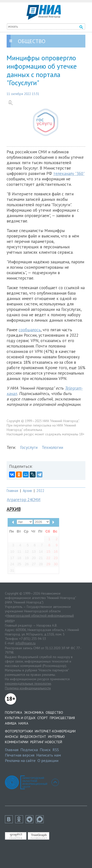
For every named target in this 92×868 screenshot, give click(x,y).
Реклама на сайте (20, 760)
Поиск (45, 750)
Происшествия (62, 718)
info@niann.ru (26, 643)
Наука (23, 723)
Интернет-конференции (55, 731)
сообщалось (30, 330)
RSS (56, 750)
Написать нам (49, 755)
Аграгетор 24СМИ (24, 500)
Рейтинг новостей (46, 742)
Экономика (34, 712)
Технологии (52, 447)
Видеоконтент (33, 737)
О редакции (48, 760)
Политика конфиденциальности (28, 688)
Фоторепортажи (19, 731)
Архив (27, 491)
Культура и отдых (20, 718)
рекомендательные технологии (28, 683)
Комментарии (17, 742)
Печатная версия (20, 755)
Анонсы (12, 737)
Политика (13, 712)
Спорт (43, 718)
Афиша (11, 723)
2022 (40, 491)
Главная (12, 491)
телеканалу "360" (69, 174)
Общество (54, 712)
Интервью (56, 737)
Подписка (29, 750)
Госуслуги (29, 447)
